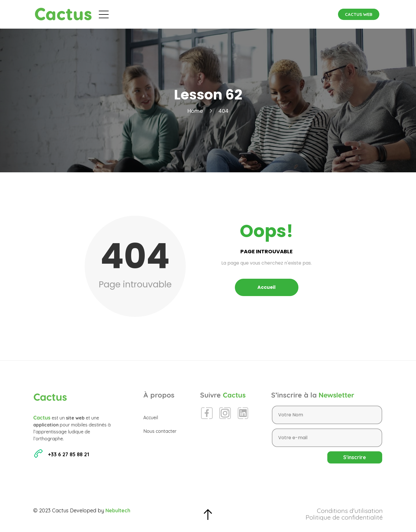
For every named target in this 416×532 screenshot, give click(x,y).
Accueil (143, 14)
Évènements (180, 14)
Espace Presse (249, 14)
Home (195, 111)
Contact (289, 14)
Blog (214, 14)
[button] (359, 14)
